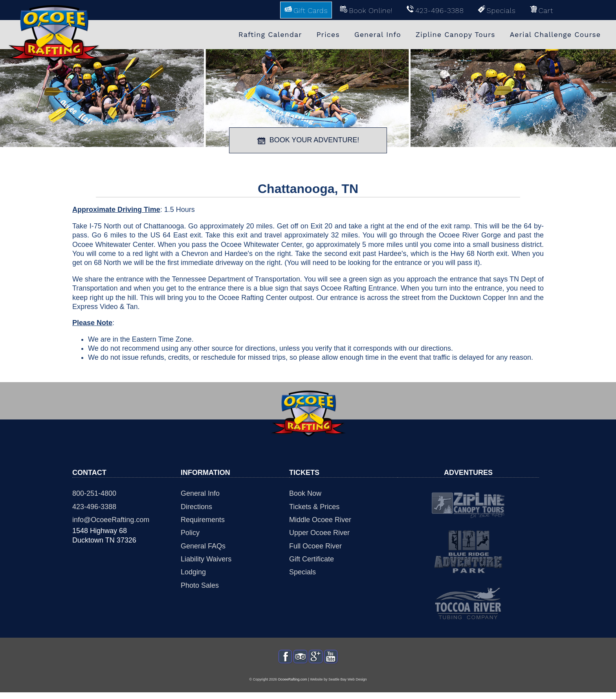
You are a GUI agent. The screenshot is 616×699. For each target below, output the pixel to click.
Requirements (203, 520)
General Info (200, 493)
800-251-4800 (94, 493)
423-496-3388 (94, 507)
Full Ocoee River (315, 546)
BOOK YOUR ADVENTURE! (308, 140)
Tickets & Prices (314, 507)
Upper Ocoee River (319, 533)
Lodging (193, 572)
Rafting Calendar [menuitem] (270, 34)
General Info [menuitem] (378, 34)
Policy (190, 533)
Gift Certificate (312, 559)
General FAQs (203, 546)
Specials (302, 572)
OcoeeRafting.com (292, 686)
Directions (196, 507)
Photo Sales (200, 585)
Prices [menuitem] (328, 34)
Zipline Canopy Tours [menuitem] (456, 34)
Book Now (305, 493)
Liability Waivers (206, 559)
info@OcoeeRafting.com (111, 520)
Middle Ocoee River (320, 520)
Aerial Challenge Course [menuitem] (555, 34)
